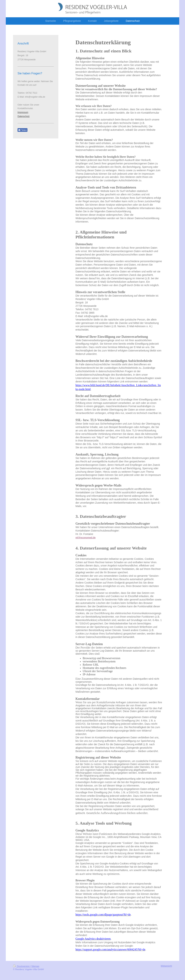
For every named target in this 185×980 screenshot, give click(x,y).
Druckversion (22, 966)
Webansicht (166, 966)
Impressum (23, 112)
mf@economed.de (86, 537)
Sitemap (35, 966)
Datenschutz (24, 116)
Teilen (22, 130)
